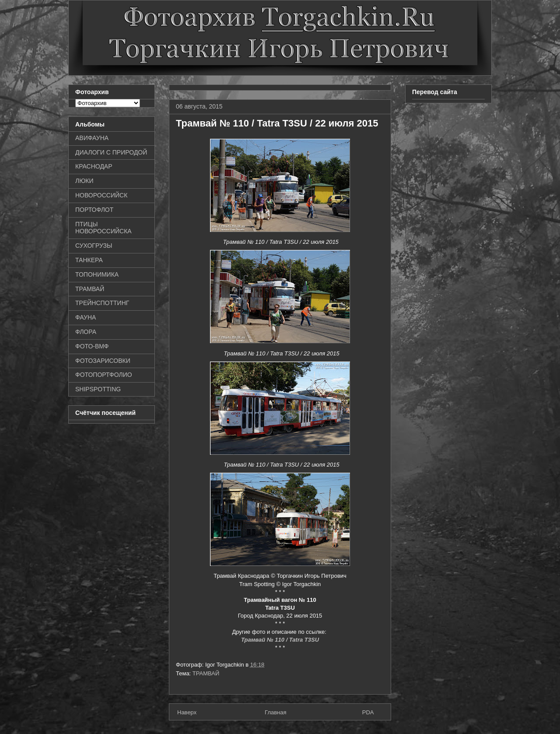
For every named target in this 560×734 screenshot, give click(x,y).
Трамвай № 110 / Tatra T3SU (280, 640)
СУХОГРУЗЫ (94, 246)
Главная (275, 712)
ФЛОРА (86, 332)
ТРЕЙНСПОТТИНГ (102, 303)
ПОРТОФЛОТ (94, 210)
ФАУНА (86, 317)
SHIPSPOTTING (98, 389)
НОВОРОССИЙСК (101, 195)
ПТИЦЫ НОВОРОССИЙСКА (103, 228)
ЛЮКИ (84, 181)
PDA (368, 712)
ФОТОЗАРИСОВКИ (103, 361)
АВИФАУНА (92, 138)
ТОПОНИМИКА (97, 274)
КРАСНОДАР (94, 166)
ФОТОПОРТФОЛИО (104, 375)
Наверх (187, 712)
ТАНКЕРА (89, 260)
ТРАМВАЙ (206, 673)
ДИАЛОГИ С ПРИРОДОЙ (111, 152)
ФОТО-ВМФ (92, 346)
